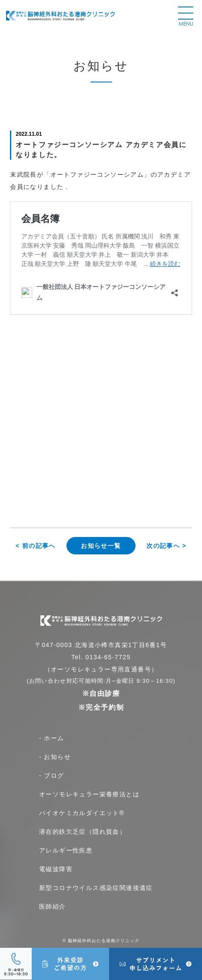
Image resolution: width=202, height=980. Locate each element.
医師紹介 (53, 906)
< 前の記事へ (36, 546)
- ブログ (52, 775)
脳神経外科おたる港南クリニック (104, 941)
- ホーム (52, 738)
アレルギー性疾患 (66, 850)
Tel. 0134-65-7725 (101, 657)
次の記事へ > (166, 546)
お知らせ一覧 (101, 546)
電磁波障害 (56, 869)
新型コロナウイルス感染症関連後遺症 (96, 888)
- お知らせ (55, 757)
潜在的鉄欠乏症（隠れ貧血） (83, 832)
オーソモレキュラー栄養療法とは (89, 794)
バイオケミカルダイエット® (82, 813)
